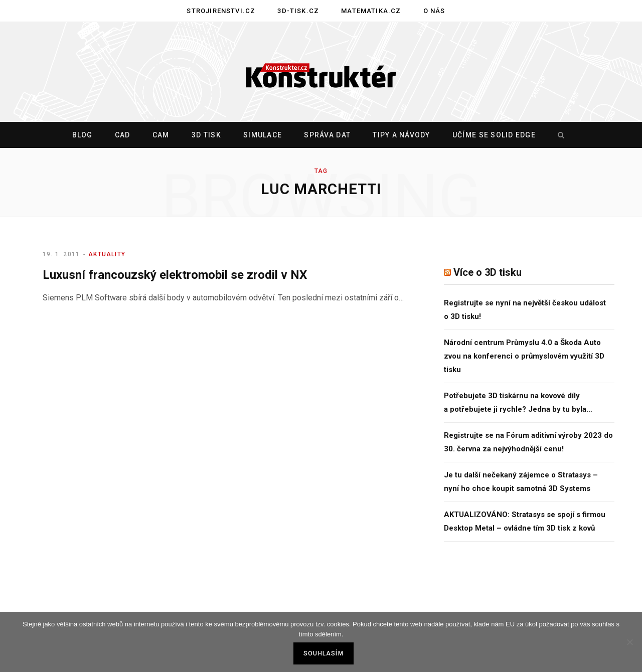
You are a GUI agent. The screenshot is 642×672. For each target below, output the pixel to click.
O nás (434, 11)
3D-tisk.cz (298, 11)
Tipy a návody (401, 135)
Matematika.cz (371, 11)
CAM (161, 135)
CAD (123, 135)
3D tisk (206, 135)
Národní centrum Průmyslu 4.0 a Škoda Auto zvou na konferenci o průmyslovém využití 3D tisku (524, 356)
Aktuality (107, 254)
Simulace (263, 135)
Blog (83, 135)
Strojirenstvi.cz (221, 11)
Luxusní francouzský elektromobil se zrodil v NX (175, 275)
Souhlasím (324, 653)
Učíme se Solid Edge (494, 135)
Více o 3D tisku (488, 272)
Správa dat (327, 135)
